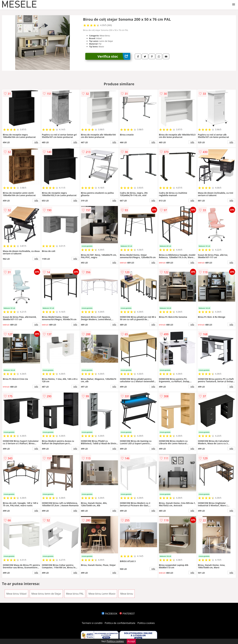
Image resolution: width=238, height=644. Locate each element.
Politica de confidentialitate (120, 623)
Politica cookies (146, 623)
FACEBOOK (110, 614)
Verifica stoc (114, 56)
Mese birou (127, 594)
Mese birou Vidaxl (16, 594)
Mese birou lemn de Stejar (46, 594)
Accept (131, 641)
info (36, 142)
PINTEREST (127, 614)
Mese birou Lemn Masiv (102, 594)
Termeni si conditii (92, 623)
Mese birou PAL (75, 594)
